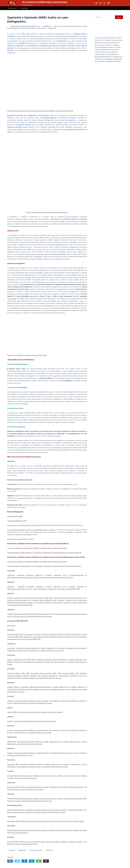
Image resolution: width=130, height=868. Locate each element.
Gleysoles (10, 614)
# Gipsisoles (12, 850)
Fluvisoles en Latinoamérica (53, 603)
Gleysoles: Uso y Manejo (50, 614)
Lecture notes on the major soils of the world (41, 254)
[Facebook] (96, 3)
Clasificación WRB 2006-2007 (17, 521)
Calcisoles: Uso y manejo (54, 799)
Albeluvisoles (12, 742)
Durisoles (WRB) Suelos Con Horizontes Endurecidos (26, 842)
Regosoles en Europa (25, 589)
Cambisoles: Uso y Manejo (56, 648)
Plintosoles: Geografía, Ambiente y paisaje (47, 830)
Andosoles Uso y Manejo (68, 687)
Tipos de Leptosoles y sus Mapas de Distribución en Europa (53, 577)
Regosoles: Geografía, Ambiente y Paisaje (35, 587)
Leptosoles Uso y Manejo (65, 575)
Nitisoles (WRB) (12, 810)
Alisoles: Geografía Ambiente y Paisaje (34, 712)
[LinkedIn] (24, 861)
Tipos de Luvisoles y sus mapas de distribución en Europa (32, 703)
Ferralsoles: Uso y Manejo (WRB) (73, 821)
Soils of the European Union (17, 539)
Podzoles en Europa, (66, 753)
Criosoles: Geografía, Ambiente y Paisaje (32, 776)
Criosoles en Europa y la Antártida (75, 776)
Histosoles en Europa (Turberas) (61, 637)
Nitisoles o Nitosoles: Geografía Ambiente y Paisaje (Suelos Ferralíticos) (43, 810)
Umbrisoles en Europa (75, 787)
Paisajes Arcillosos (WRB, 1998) (18, 673)
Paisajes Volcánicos (14, 687)
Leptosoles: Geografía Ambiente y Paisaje (34, 575)
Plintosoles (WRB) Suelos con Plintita (20, 830)
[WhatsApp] (39, 861)
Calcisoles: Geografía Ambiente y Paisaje (32, 799)
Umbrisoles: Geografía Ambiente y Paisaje (34, 787)
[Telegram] (32, 861)
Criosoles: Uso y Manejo (54, 776)
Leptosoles (11, 575)
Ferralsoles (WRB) (14, 821)
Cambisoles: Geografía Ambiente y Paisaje (31, 648)
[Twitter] (100, 3)
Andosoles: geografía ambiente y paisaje (44, 687)
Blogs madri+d (13, 8)
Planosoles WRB (13, 764)
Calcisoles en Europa (14, 801)
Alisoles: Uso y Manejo (55, 712)
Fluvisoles (61, 600)
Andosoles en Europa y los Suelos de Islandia (48, 689)
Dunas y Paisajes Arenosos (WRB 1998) (21, 660)
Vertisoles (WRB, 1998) (71, 673)
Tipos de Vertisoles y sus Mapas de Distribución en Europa (41, 678)
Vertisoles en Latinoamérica (58, 676)
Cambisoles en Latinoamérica (76, 648)
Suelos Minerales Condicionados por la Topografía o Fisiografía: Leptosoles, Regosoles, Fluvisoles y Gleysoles (44, 553)
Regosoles (11, 587)
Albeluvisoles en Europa (78, 742)
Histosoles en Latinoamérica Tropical (36, 637)
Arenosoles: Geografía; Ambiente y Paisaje (59, 660)
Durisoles (24, 48)
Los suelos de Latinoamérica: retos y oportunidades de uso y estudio (31, 530)
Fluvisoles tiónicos (71, 600)
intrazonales (12, 299)
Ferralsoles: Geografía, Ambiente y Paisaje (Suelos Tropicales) (41, 821)
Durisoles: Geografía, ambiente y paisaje (60, 842)
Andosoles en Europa (25, 689)
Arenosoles (39, 660)
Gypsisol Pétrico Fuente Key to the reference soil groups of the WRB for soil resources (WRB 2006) (40, 111)
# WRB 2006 (49, 850)
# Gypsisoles (22, 850)
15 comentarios (52, 28)
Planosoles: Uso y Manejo (60, 764)
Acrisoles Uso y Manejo (50, 730)
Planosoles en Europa (79, 764)
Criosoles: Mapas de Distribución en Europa (22, 778)
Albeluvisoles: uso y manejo (59, 742)
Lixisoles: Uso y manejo (48, 721)
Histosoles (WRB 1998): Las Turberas (20, 634)
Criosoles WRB (12, 776)
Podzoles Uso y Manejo (50, 753)
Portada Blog (24, 8)
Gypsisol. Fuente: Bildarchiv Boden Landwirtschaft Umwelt (27, 355)
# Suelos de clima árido (36, 850)
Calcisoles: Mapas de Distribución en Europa (37, 801)
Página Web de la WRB (15, 516)
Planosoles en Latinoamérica (17, 767)
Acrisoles (10, 730)
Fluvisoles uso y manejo (35, 603)
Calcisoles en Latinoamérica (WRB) (75, 799)
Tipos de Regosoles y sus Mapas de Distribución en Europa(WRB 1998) (56, 589)
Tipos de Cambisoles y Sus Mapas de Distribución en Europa (43, 651)
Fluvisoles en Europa (70, 603)
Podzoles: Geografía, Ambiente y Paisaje (28, 753)
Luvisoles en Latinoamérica (68, 701)
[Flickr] (104, 3)
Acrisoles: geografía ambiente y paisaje (28, 730)
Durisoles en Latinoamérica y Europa (25, 844)
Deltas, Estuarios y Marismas (64, 598)
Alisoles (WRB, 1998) (14, 712)
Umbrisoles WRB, (13, 787)
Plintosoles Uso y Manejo (70, 830)
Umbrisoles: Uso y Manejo (58, 787)
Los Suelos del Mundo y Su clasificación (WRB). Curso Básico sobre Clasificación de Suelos (37, 548)
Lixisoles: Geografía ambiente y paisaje (27, 721)
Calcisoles (10, 50)
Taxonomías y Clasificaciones (37, 28)
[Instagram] (108, 3)
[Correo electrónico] (46, 861)
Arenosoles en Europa (42, 662)
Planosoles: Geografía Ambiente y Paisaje (35, 764)
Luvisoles (10, 701)
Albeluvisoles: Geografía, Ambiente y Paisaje (33, 742)
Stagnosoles (11, 625)
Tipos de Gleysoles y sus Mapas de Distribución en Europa (32, 616)
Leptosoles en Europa (25, 577)
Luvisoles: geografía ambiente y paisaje (28, 701)
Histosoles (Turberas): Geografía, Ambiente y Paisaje (51, 634)
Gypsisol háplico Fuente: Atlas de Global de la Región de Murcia (47, 212)
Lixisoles (10, 721)
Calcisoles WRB (12, 799)
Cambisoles (11, 648)
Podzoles (10, 753)
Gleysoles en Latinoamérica (68, 614)
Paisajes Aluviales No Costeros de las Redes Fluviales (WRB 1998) (30, 598)
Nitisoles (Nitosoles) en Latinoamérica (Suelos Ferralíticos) (46, 812)
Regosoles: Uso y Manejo (64, 587)
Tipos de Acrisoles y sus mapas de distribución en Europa (32, 733)
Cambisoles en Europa (15, 651)
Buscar (119, 17)
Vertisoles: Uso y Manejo (39, 676)
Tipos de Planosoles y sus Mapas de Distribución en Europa (47, 767)
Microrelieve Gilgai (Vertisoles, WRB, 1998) (46, 673)
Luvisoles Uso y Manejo (50, 701)
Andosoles (25, 687)
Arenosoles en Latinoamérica (23, 662)
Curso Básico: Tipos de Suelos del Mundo (65, 26)
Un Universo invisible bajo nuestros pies (45, 2)
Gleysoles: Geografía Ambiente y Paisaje (28, 614)
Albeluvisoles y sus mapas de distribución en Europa (25, 744)
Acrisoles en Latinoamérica (69, 730)
